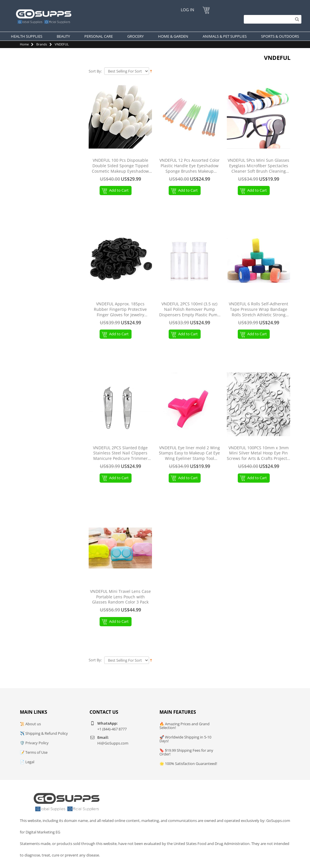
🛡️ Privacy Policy (34, 743)
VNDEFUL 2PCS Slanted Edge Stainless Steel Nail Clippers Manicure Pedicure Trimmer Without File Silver (120, 453)
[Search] (271, 19)
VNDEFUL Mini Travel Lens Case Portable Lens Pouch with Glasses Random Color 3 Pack (120, 597)
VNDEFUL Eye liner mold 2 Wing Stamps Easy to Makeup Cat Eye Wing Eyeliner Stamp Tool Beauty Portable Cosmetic (189, 453)
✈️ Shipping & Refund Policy (44, 733)
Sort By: (95, 71)
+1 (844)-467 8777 (112, 729)
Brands (42, 44)
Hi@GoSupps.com (113, 743)
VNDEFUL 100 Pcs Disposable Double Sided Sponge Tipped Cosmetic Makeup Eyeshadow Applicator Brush (120, 166)
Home (24, 44)
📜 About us (30, 724)
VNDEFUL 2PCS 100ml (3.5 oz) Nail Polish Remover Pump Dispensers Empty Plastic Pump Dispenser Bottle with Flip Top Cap (190, 310)
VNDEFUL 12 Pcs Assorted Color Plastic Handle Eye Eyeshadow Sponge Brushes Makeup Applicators (190, 166)
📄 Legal (27, 762)
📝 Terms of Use (34, 752)
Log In (188, 10)
